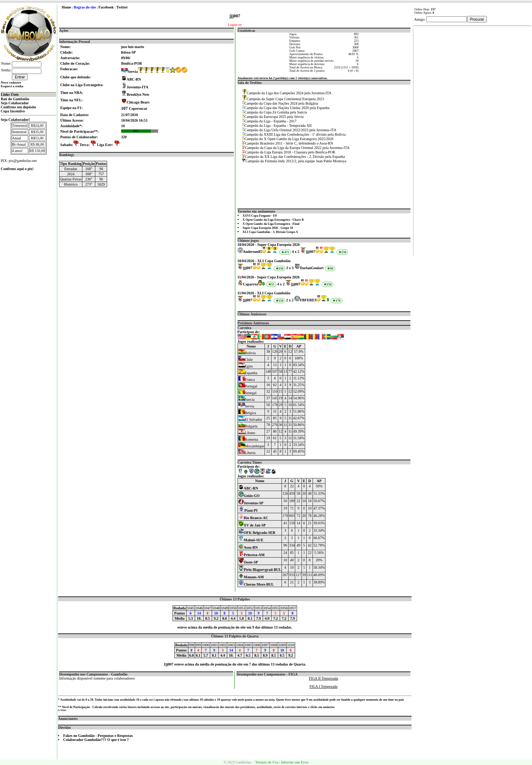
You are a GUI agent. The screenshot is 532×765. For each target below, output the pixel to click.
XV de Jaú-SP (252, 525)
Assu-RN (248, 547)
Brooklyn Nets (138, 94)
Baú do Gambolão (15, 99)
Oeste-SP (248, 562)
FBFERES (308, 300)
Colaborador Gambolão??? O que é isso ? (96, 740)
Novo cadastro (11, 82)
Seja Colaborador (15, 103)
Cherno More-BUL (256, 584)
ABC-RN (134, 79)
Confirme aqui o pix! (17, 169)
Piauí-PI (248, 510)
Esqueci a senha (12, 86)
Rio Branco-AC (253, 518)
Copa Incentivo (13, 111)
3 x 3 (290, 268)
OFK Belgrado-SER (257, 533)
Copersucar (134, 109)
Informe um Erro (294, 762)
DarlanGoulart (312, 268)
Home (66, 7)
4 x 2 (281, 284)
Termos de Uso (267, 762)
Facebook (106, 7)
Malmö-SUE (251, 540)
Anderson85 (253, 252)
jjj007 (311, 252)
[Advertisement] (472, 139)
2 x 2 (290, 300)
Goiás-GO (249, 496)
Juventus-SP (251, 503)
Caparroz (251, 284)
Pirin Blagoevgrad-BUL (260, 570)
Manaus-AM (251, 577)
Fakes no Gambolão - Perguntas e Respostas (98, 736)
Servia (129, 72)
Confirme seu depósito (18, 107)
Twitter (122, 7)
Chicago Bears (138, 102)
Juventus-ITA (138, 87)
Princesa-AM (252, 555)
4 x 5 (296, 252)
